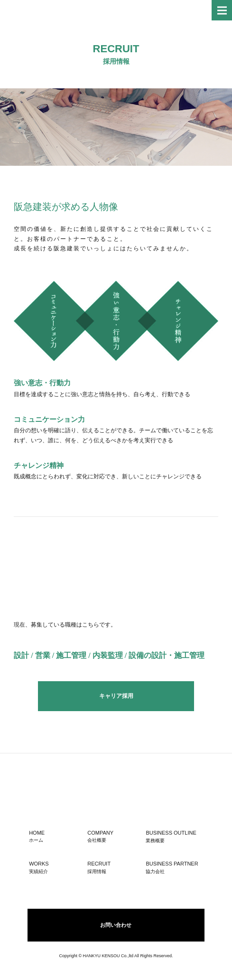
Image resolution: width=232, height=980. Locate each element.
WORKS (55, 867)
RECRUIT (113, 867)
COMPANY (113, 836)
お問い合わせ (116, 925)
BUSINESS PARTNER (174, 867)
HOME (55, 836)
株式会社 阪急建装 (38, 10)
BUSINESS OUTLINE (174, 837)
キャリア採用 (116, 696)
